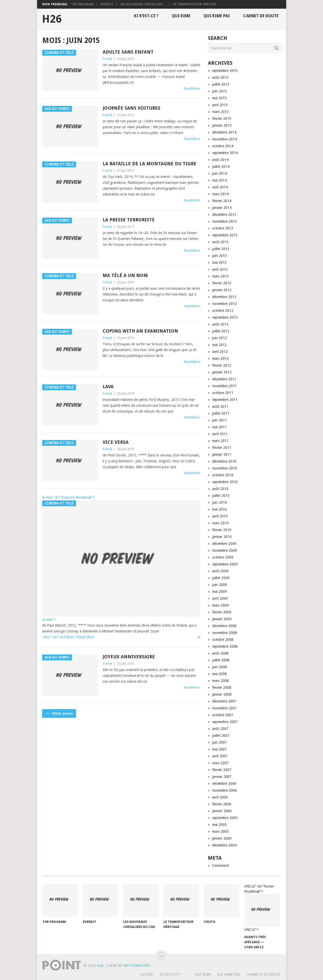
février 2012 (222, 365)
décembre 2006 (224, 783)
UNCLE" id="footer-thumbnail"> (262, 908)
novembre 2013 (225, 221)
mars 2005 (220, 831)
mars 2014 (220, 194)
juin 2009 (220, 585)
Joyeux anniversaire (129, 657)
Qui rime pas (217, 16)
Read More (192, 88)
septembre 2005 (225, 818)
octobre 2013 (223, 228)
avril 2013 (220, 269)
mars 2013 (220, 276)
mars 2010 (220, 523)
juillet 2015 (221, 84)
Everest (107, 4)
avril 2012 (220, 352)
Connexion (221, 865)
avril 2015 (220, 105)
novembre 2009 (225, 550)
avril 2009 (220, 598)
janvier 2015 (222, 125)
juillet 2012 (221, 331)
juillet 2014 (221, 167)
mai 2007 (219, 749)
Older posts (59, 713)
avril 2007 (220, 756)
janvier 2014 (222, 208)
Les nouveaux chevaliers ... (143, 4)
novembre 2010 (225, 468)
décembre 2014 (224, 132)
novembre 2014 (225, 139)
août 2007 (220, 729)
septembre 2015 (225, 71)
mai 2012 (219, 345)
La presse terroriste (129, 220)
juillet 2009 (221, 578)
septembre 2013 (225, 235)
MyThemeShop (137, 966)
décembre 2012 (224, 297)
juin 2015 (220, 91)
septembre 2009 (225, 564)
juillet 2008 (221, 660)
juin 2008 (220, 667)
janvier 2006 (222, 811)
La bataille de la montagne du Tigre (150, 164)
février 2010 (222, 530)
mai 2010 (219, 509)
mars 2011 (220, 441)
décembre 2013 (224, 215)
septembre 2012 (225, 317)
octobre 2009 (223, 557)
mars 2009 (220, 605)
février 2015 (222, 119)
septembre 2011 (225, 400)
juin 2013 (220, 256)
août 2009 (220, 571)
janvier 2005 (222, 838)
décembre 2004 (224, 845)
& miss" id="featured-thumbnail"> (68, 497)
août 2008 (220, 653)
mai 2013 (219, 263)
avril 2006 (220, 797)
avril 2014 (220, 187)
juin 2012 (220, 338)
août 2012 (220, 324)
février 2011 (222, 448)
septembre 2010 (225, 482)
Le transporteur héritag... (196, 4)
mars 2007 (220, 763)
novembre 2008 (225, 633)
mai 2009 (219, 592)
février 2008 (222, 688)
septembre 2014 (225, 153)
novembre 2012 (225, 304)
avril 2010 (220, 516)
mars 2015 (220, 112)
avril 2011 (220, 434)
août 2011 (220, 406)
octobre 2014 (223, 146)
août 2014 (220, 160)
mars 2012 (220, 358)
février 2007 (222, 770)
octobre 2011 (223, 393)
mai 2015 (219, 98)
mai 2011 (219, 427)
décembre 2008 (224, 626)
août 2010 (220, 489)
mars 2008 (220, 681)
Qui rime (181, 16)
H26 (52, 19)
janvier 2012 (222, 372)
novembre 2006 (225, 790)
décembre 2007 (224, 701)
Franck (107, 59)
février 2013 (222, 283)
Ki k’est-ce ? (146, 16)
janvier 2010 (222, 537)
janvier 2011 (222, 454)
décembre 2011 (224, 379)
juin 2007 (220, 742)
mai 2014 (219, 180)
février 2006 (222, 804)
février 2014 (222, 201)
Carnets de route (264, 974)
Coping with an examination (140, 331)
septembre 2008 (225, 646)
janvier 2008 (222, 694)
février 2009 (222, 612)
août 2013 (220, 242)
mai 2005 (219, 825)
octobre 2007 (223, 715)
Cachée (147, 974)
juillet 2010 (221, 496)
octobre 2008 (223, 640)
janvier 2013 (222, 290)
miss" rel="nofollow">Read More (68, 637)
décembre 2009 (224, 544)
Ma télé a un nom (125, 275)
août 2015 (220, 77)
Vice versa (116, 442)
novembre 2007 (225, 708)
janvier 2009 (222, 619)
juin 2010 (220, 502)
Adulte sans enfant (128, 52)
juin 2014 (220, 173)
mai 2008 (219, 674)
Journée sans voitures (132, 108)
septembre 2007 (225, 722)
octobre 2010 (223, 475)
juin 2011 (220, 420)
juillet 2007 (221, 736)
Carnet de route (261, 16)
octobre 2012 (223, 311)
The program (82, 4)
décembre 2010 (224, 461)
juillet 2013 (221, 249)
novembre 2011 (225, 386)
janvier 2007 (222, 777)
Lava (108, 387)
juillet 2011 (221, 413)
